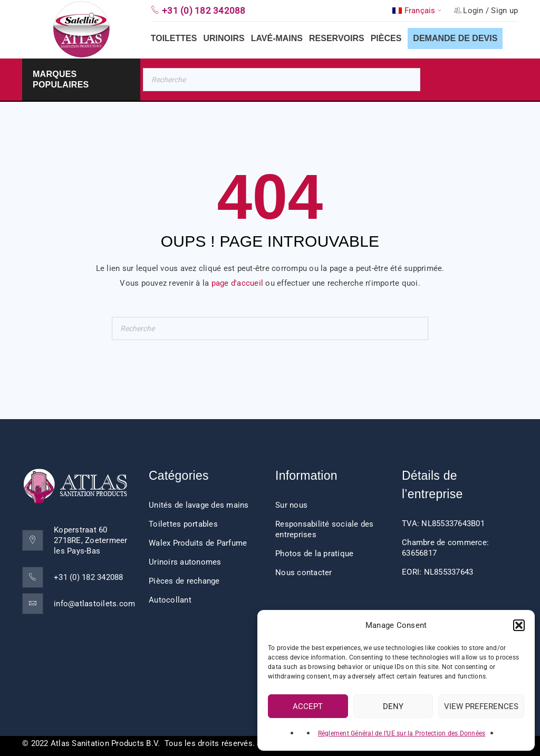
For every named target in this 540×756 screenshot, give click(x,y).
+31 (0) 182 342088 (89, 577)
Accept (308, 706)
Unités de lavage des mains (199, 505)
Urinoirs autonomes (185, 562)
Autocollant (170, 600)
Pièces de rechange (184, 581)
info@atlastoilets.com (94, 604)
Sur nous (291, 505)
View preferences (481, 706)
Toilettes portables (183, 524)
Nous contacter (304, 573)
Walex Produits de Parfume (198, 543)
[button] (519, 625)
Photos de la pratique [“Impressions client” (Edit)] (314, 554)
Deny (393, 706)
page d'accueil (238, 283)
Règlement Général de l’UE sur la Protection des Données (402, 733)
